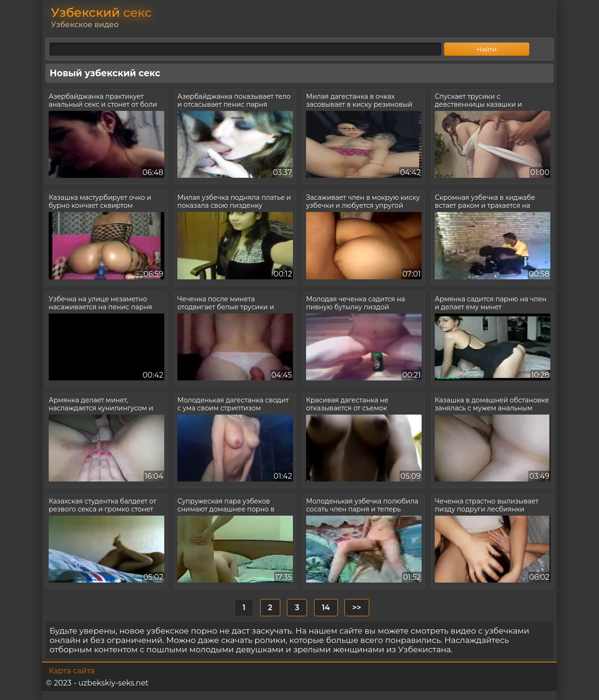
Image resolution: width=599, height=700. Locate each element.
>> (357, 608)
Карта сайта (72, 671)
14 (326, 608)
